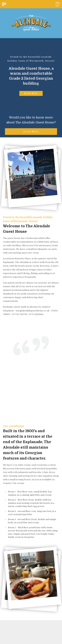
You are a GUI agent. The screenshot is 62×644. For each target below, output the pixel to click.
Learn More (31, 132)
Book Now (31, 93)
